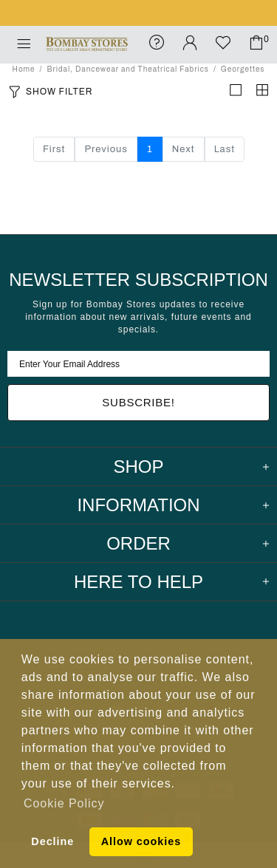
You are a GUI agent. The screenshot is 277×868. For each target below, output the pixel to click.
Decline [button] (52, 841)
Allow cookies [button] (141, 841)
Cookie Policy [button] (64, 803)
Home (24, 69)
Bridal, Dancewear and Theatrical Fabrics (127, 69)
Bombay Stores (87, 45)
